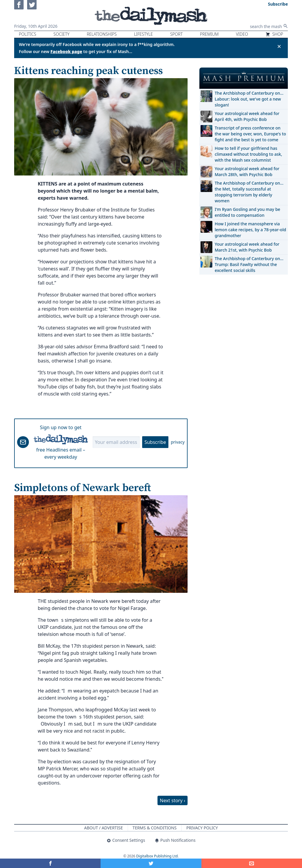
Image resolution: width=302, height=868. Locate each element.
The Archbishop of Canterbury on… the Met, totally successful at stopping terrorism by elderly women (249, 192)
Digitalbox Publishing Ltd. (157, 856)
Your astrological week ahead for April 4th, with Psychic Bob (247, 116)
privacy (178, 442)
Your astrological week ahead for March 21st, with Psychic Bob (247, 247)
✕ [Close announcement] (279, 46)
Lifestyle (143, 34)
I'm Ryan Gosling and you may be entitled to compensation (247, 212)
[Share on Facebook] (50, 863)
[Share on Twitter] (151, 863)
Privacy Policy (202, 828)
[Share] (252, 863)
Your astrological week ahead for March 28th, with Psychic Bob (247, 172)
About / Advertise (103, 828)
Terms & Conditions (155, 828)
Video (242, 34)
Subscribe (155, 442)
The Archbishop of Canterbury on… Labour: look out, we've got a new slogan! (249, 99)
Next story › (173, 800)
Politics (28, 34)
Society (61, 34)
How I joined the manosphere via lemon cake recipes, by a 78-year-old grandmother (250, 230)
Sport (176, 34)
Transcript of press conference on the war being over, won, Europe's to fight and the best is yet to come (250, 134)
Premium (209, 34)
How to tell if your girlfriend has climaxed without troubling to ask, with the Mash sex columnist (248, 154)
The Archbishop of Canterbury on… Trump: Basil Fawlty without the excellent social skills (249, 264)
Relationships (102, 34)
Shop (274, 34)
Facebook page (66, 51)
